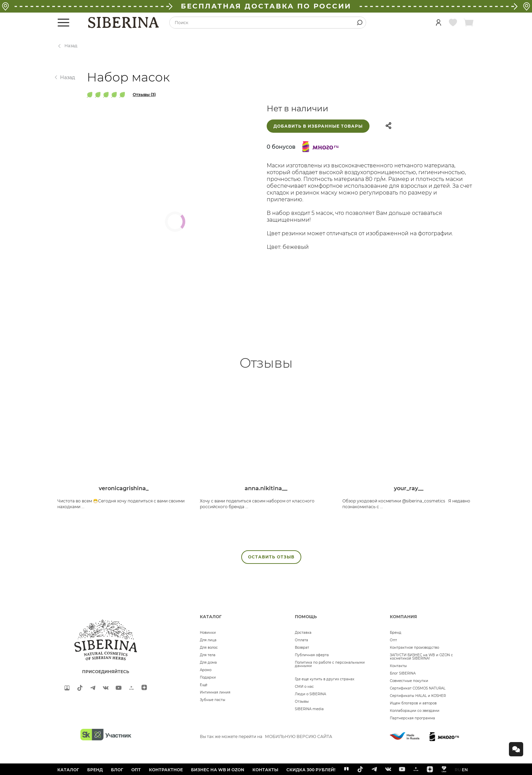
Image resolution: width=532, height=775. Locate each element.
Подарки (208, 677)
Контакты (398, 666)
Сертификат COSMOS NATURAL (418, 688)
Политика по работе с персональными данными (330, 664)
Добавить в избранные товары (318, 126)
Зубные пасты (213, 700)
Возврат (302, 648)
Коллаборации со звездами (415, 711)
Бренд (396, 633)
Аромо (206, 670)
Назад (71, 46)
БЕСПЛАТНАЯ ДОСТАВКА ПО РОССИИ (266, 6)
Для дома (208, 662)
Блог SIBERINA (403, 673)
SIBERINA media (309, 709)
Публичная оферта (312, 655)
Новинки (208, 633)
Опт (393, 640)
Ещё (204, 685)
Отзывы (302, 702)
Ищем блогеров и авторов (413, 703)
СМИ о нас (304, 687)
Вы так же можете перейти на (266, 736)
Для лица (208, 640)
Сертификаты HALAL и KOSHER (418, 696)
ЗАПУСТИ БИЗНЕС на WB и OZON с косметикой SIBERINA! (421, 657)
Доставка (303, 633)
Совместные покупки (409, 681)
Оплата (301, 640)
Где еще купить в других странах (325, 679)
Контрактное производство (414, 648)
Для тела (208, 655)
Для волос (209, 648)
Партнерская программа (412, 718)
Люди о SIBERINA (310, 694)
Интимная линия (215, 692)
